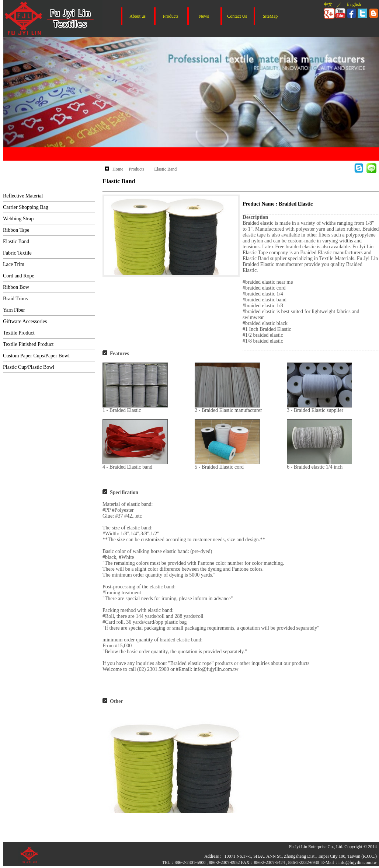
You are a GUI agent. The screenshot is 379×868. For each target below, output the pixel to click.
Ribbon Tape (16, 230)
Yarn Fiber (14, 310)
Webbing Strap (18, 219)
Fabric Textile (17, 253)
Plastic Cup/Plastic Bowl (29, 367)
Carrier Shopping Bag (26, 207)
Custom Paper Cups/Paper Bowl (36, 356)
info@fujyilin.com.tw (358, 862)
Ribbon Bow (16, 287)
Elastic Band (16, 241)
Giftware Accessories (25, 321)
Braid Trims (15, 299)
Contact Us (237, 16)
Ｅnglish (353, 4)
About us (138, 16)
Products (171, 16)
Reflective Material (23, 196)
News (204, 16)
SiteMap (270, 16)
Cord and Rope (19, 276)
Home (118, 169)
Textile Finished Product (28, 344)
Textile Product (19, 333)
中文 (328, 4)
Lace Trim (14, 264)
